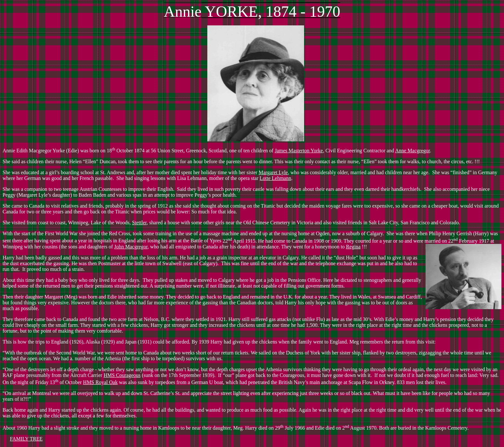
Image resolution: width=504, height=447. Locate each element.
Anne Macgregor (412, 151)
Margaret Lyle (273, 172)
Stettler (139, 223)
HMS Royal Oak (100, 382)
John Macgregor (131, 247)
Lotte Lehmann (275, 178)
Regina (353, 247)
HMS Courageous (122, 375)
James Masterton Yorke (299, 151)
